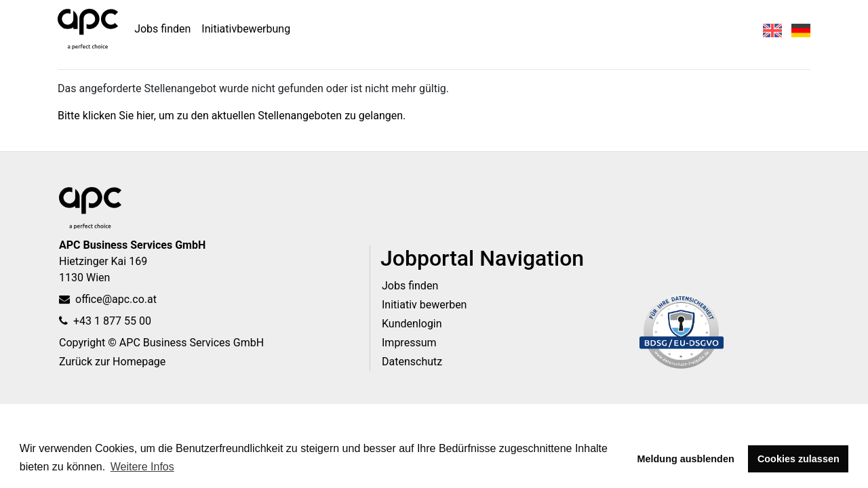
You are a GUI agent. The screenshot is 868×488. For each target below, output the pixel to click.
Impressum (409, 343)
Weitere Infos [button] (142, 467)
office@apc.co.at (108, 299)
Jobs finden (162, 29)
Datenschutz (412, 362)
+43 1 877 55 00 (105, 321)
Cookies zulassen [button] (798, 459)
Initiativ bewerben (424, 305)
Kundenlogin (412, 324)
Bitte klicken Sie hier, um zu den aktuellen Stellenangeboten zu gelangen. (232, 116)
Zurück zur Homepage (112, 362)
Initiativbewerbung (246, 29)
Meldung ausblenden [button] (686, 459)
